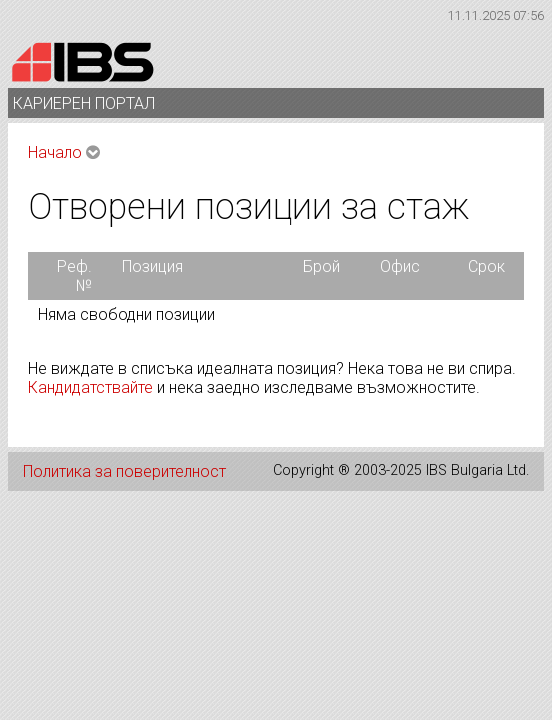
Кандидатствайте (90, 387)
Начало (55, 152)
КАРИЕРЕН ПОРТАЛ (88, 103)
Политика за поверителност (124, 471)
